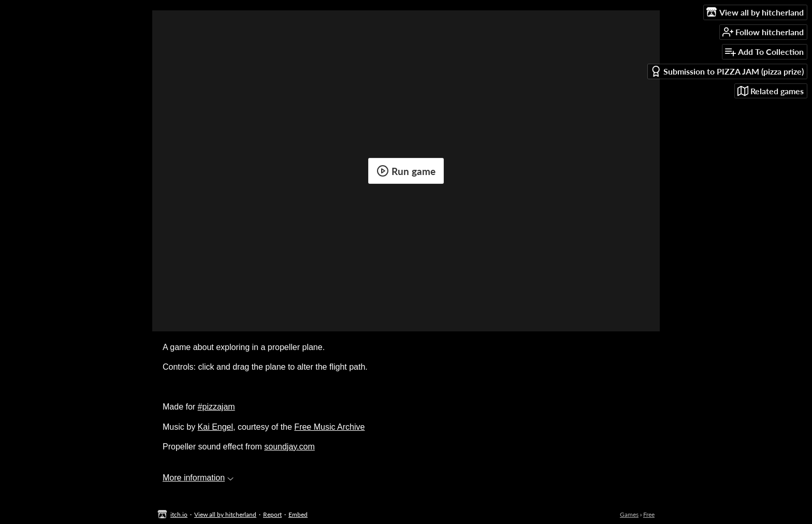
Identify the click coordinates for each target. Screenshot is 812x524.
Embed (298, 514)
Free (649, 514)
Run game (406, 171)
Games (629, 514)
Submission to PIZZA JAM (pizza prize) (727, 71)
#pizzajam (216, 407)
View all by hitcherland (225, 514)
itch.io (179, 514)
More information (198, 478)
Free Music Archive (329, 427)
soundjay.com (289, 447)
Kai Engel (216, 427)
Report (272, 514)
